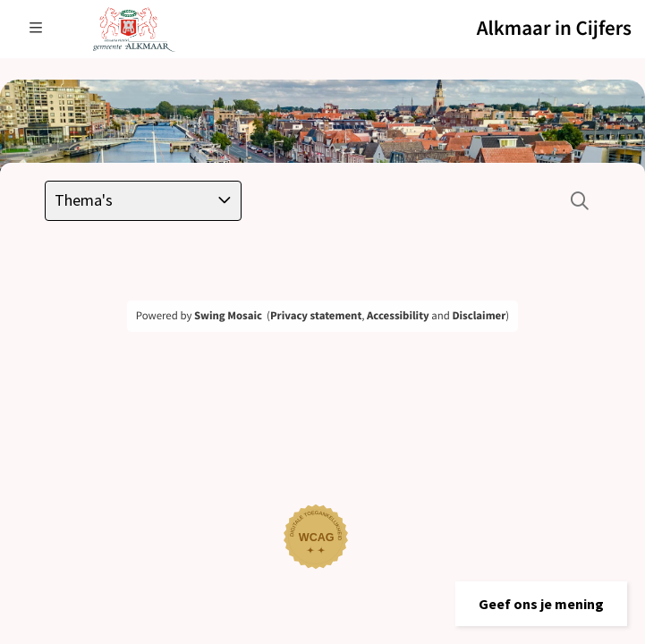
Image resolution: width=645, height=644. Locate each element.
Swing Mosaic (228, 316)
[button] (541, 604)
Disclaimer (479, 316)
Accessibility (398, 316)
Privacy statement (316, 316)
